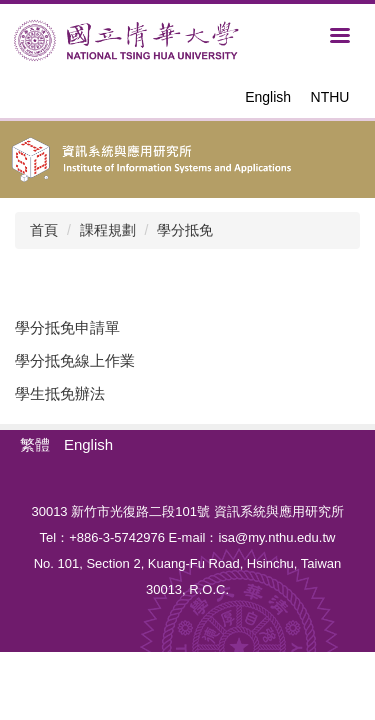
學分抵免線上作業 (75, 360)
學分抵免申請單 (67, 327)
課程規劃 (108, 230)
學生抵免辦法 (60, 393)
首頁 (44, 230)
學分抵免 (185, 230)
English (268, 97)
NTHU (330, 97)
